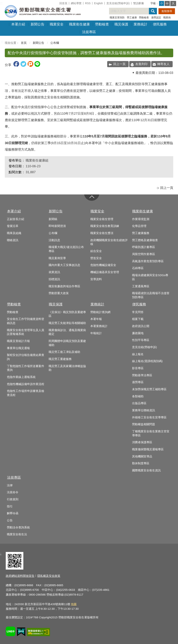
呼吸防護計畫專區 (144, 247)
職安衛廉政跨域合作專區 (64, 286)
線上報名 (138, 354)
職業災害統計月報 (18, 341)
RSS (88, 3)
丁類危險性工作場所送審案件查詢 (26, 368)
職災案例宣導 (57, 258)
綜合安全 (96, 251)
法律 (10, 485)
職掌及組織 (14, 233)
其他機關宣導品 (142, 456)
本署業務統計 (99, 326)
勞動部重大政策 (59, 293)
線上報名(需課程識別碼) (147, 361)
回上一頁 (119, 64)
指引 (10, 506)
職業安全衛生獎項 (102, 233)
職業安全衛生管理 (102, 219)
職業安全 (57, 24)
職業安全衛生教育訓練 (105, 226)
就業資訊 (54, 272)
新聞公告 (38, 24)
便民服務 (160, 24)
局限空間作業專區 (144, 254)
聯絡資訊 (13, 240)
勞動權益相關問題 (144, 424)
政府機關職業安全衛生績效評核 (109, 242)
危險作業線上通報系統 (21, 377)
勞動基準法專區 (142, 375)
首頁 (24, 43)
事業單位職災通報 (18, 348)
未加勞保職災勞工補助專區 (149, 389)
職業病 (167, 18)
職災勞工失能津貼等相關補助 (67, 323)
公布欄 (55, 43)
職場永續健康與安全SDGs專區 (150, 277)
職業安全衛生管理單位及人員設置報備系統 (26, 332)
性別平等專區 (141, 340)
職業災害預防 (117, 18)
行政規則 (13, 499)
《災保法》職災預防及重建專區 (67, 314)
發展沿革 (13, 226)
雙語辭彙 (139, 3)
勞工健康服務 (141, 233)
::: (1, 3)
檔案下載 (138, 319)
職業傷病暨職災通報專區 (148, 449)
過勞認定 (156, 18)
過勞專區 (138, 382)
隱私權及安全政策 (49, 576)
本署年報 (96, 319)
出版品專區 (139, 403)
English (99, 3)
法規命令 (13, 492)
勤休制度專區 (141, 463)
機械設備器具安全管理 (105, 272)
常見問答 (138, 312)
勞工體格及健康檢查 (145, 240)
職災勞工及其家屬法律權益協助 (67, 368)
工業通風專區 (141, 286)
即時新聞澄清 (57, 226)
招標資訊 (54, 279)
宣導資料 (96, 279)
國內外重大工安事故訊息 (64, 265)
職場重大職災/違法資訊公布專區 (66, 249)
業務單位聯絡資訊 (144, 410)
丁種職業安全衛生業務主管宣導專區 (151, 433)
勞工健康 (132, 18)
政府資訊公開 (141, 326)
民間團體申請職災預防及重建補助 (67, 343)
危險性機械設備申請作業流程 (26, 384)
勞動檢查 (144, 18)
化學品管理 (139, 226)
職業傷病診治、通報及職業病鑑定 (67, 332)
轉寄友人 (163, 64)
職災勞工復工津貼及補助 (64, 352)
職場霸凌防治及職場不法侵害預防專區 (151, 295)
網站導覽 (76, 3)
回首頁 (63, 3)
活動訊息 (54, 240)
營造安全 (96, 258)
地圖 (74, 604)
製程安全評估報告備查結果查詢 (26, 357)
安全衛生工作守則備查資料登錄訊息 (26, 321)
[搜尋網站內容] (132, 11)
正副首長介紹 (16, 219)
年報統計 (96, 333)
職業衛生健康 (79, 24)
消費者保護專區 (142, 442)
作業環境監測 (141, 219)
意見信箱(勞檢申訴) (118, 3)
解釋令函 (13, 513)
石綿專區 (138, 268)
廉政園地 (138, 333)
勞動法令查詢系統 (18, 527)
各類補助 (138, 396)
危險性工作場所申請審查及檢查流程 (26, 393)
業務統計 (140, 24)
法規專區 (89, 32)
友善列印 (141, 64)
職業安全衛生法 (17, 534)
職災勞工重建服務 (60, 359)
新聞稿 (53, 219)
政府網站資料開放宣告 (20, 576)
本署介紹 (18, 24)
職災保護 (121, 24)
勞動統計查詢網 (100, 312)
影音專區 (138, 368)
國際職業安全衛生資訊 (146, 470)
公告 (10, 520)
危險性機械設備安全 (103, 265)
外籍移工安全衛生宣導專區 (149, 417)
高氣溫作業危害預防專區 (148, 261)
